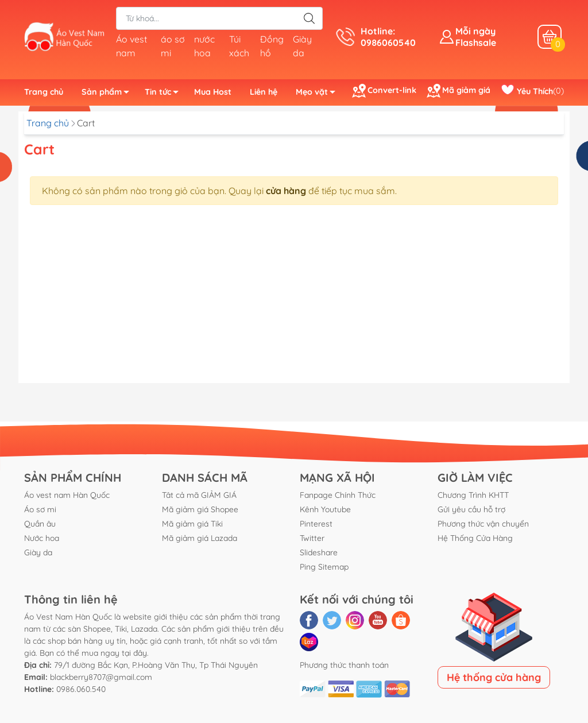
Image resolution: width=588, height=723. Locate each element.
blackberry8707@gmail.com (101, 677)
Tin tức (165, 94)
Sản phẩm (109, 94)
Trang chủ (44, 92)
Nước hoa (42, 538)
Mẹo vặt (319, 94)
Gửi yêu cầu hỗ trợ (471, 509)
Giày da (38, 552)
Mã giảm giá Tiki (192, 524)
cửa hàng (286, 191)
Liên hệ (264, 92)
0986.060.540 (81, 689)
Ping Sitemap (324, 567)
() (532, 91)
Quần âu (40, 524)
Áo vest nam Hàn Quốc (67, 495)
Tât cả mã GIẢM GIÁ (199, 495)
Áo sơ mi (40, 509)
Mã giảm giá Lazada (200, 538)
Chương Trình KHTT (473, 495)
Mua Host (213, 92)
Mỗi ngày (475, 31)
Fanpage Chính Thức (338, 495)
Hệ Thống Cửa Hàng (475, 538)
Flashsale (476, 42)
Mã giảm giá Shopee (200, 509)
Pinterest (316, 524)
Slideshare (319, 552)
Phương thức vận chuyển (483, 524)
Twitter (312, 538)
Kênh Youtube (325, 509)
